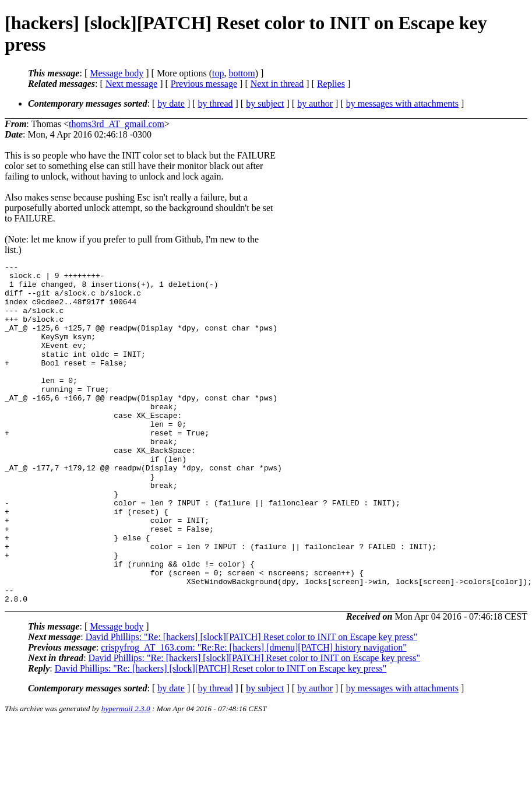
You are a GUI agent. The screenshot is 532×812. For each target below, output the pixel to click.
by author (315, 103)
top (218, 73)
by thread (216, 103)
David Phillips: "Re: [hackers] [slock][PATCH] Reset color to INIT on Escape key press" (251, 705)
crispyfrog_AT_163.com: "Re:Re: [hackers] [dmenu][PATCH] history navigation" (253, 716)
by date (171, 103)
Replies (331, 84)
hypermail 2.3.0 (126, 777)
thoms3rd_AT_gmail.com (117, 124)
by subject (265, 103)
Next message (131, 84)
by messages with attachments (402, 103)
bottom (242, 73)
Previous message (204, 84)
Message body (117, 73)
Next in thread (277, 84)
